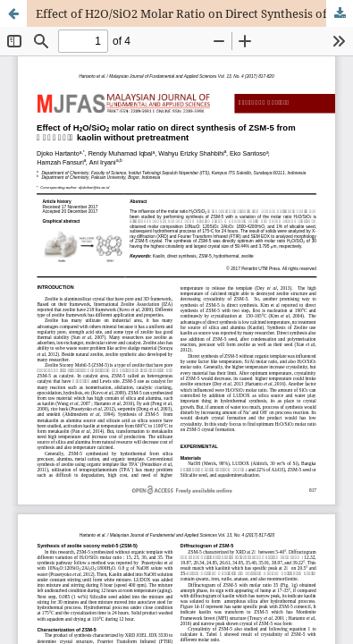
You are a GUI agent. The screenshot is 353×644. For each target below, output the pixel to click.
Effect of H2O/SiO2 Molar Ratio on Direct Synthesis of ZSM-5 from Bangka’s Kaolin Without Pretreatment (194, 13)
